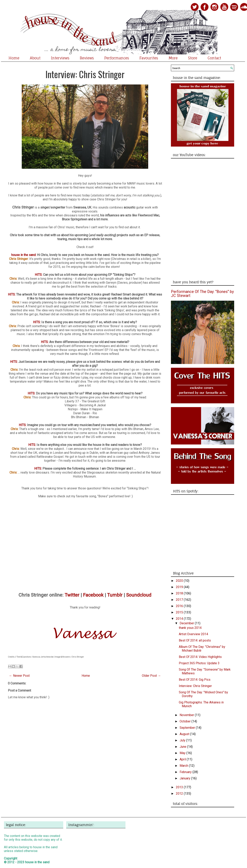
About (35, 58)
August (185, 734)
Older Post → (151, 676)
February (186, 772)
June (183, 747)
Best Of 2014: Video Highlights (200, 657)
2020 (180, 581)
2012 (180, 794)
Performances (117, 58)
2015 (180, 612)
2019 (180, 587)
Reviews (87, 58)
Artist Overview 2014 (193, 634)
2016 (180, 606)
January (185, 778)
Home (14, 58)
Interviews (60, 58)
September (188, 728)
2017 (180, 600)
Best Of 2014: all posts (195, 640)
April (183, 759)
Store (193, 58)
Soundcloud (139, 595)
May (183, 753)
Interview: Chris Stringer (85, 74)
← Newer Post (19, 676)
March (184, 766)
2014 (180, 619)
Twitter (72, 595)
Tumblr (115, 595)
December (187, 623)
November (187, 715)
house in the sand (37, 862)
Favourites (149, 58)
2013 (180, 787)
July (183, 740)
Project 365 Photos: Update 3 (199, 663)
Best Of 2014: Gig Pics (195, 680)
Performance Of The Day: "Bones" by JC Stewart (202, 294)
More (173, 58)
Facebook (93, 595)
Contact (214, 58)
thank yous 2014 (190, 628)
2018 (180, 593)
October (186, 721)
